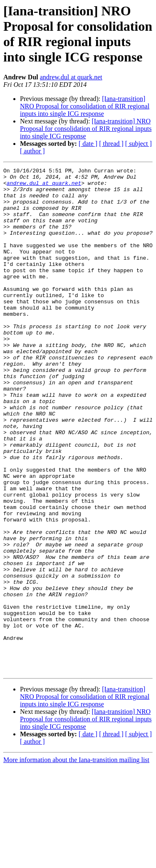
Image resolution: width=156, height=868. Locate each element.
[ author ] (32, 151)
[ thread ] (111, 144)
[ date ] (88, 144)
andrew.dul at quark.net (71, 77)
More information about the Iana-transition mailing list (76, 861)
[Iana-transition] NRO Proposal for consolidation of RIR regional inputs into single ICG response (85, 106)
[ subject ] (139, 144)
